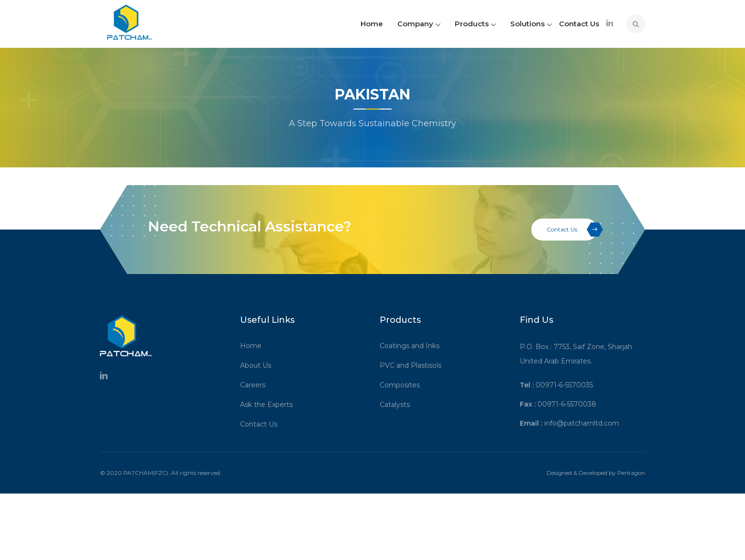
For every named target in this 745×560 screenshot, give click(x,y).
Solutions (531, 24)
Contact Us (579, 24)
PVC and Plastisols (414, 370)
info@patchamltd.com (582, 428)
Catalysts (398, 409)
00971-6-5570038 (567, 408)
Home (372, 24)
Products (475, 24)
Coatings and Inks (413, 350)
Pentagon (631, 477)
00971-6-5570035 (564, 389)
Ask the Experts (270, 409)
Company (419, 24)
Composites (403, 389)
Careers (256, 389)
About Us (259, 370)
